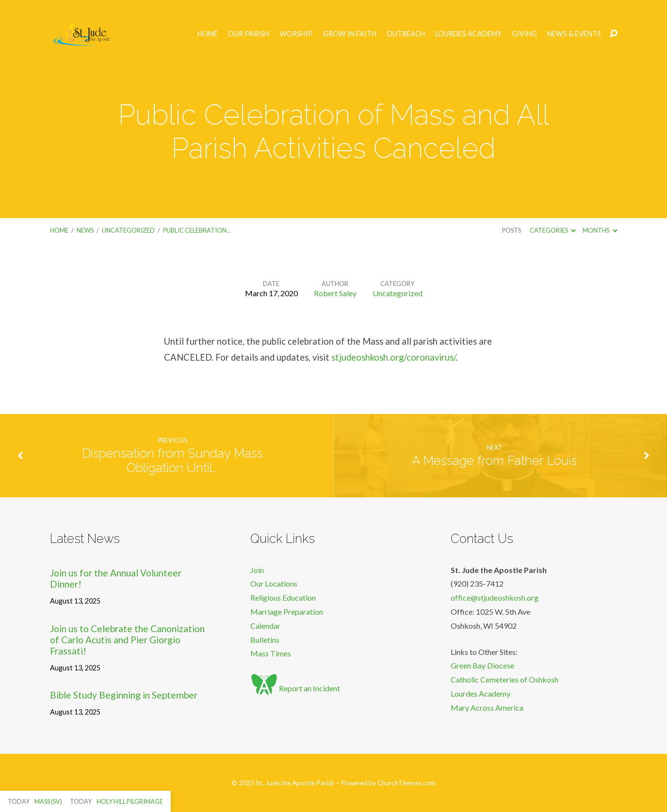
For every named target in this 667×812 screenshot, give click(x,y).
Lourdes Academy (468, 34)
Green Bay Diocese (482, 665)
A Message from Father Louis (494, 461)
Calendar (265, 626)
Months (600, 230)
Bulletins (265, 640)
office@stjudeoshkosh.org (495, 597)
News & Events (574, 34)
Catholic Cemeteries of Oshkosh (504, 679)
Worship (296, 34)
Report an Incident (295, 688)
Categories (553, 230)
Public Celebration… (197, 230)
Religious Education (283, 597)
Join (257, 570)
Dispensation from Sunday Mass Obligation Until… (172, 461)
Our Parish (249, 34)
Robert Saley (335, 293)
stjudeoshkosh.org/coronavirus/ (394, 357)
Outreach (406, 34)
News (85, 230)
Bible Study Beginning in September (124, 695)
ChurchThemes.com (407, 783)
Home (208, 34)
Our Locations (274, 583)
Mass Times (271, 653)
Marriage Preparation (287, 612)
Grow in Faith (350, 34)
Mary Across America (487, 708)
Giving (524, 34)
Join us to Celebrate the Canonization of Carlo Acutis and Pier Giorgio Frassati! (127, 640)
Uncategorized (128, 230)
